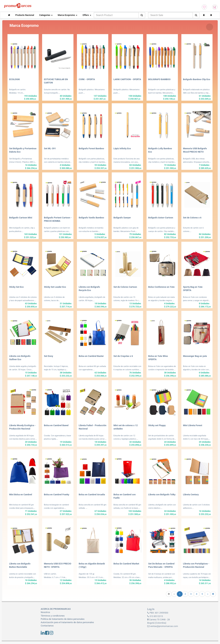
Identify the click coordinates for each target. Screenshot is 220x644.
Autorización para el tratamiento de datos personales (67, 622)
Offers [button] (87, 15)
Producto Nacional (25, 15)
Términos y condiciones (53, 616)
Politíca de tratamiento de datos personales (63, 619)
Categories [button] (46, 15)
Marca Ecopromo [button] (68, 15)
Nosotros (45, 612)
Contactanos (47, 626)
